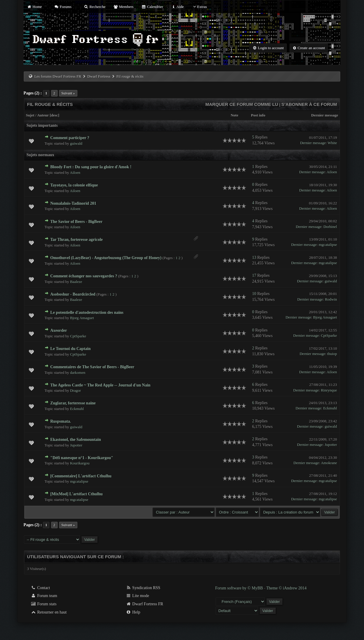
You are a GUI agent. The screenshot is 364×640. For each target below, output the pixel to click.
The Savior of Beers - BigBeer (76, 222)
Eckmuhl (77, 409)
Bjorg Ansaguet (82, 318)
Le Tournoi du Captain (70, 349)
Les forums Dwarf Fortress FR (58, 76)
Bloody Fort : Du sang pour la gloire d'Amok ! (91, 167)
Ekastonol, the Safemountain (76, 440)
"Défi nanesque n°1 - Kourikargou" (82, 458)
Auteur (43, 115)
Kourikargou (80, 463)
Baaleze (76, 282)
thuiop (332, 354)
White (332, 143)
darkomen (78, 372)
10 (254, 294)
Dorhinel (330, 227)
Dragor (75, 390)
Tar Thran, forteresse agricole (76, 240)
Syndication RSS (143, 588)
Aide (177, 7)
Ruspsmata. (61, 421)
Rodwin (331, 299)
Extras (199, 7)
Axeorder (59, 330)
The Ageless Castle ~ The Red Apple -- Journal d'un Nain (100, 385)
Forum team (44, 596)
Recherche (95, 7)
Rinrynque (329, 390)
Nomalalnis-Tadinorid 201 (73, 203)
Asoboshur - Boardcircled (73, 294)
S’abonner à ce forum (309, 104)
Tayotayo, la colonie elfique (74, 185)
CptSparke (78, 336)
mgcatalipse (328, 245)
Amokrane (329, 463)
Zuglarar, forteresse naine (73, 403)
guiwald (76, 143)
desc (54, 115)
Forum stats (44, 604)
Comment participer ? (70, 138)
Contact (40, 588)
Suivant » (68, 93)
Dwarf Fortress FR (145, 604)
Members (123, 7)
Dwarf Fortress (99, 76)
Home (34, 7)
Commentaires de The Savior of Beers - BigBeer (92, 367)
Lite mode (137, 596)
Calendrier (152, 7)
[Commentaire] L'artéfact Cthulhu (81, 476)
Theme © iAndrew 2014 (287, 588)
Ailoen (75, 172)
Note (234, 115)
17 (254, 275)
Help (133, 612)
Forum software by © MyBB (240, 588)
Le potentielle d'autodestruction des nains (87, 312)
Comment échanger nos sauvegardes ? (84, 276)
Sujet (30, 115)
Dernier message (325, 115)
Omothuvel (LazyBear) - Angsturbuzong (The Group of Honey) (106, 258)
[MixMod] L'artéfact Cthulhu (76, 494)
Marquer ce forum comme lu (242, 104)
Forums (63, 7)
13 (254, 257)
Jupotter (76, 445)
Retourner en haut (49, 612)
